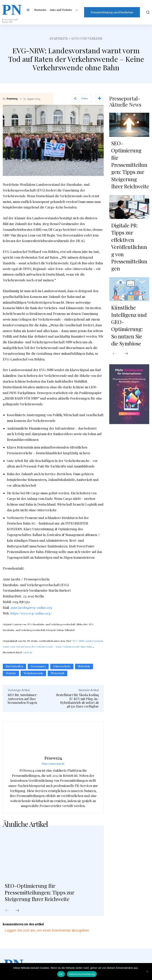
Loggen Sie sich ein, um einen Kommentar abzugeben (47, 930)
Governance (38, 666)
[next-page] (17, 911)
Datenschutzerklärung (82, 974)
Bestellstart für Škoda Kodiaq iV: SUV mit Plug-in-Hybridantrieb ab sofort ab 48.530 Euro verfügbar (77, 701)
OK (61, 974)
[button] (147, 12)
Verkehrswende (33, 673)
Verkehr (11, 673)
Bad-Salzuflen (14, 666)
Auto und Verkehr (87, 38)
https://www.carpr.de (53, 764)
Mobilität (84, 666)
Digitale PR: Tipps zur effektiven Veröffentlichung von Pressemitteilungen (129, 200)
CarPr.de (27, 652)
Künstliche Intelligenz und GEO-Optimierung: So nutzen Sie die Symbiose (130, 254)
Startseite (59, 38)
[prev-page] (7, 911)
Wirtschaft (57, 673)
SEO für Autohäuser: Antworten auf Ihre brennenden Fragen (22, 699)
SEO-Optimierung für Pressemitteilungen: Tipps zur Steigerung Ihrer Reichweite (42, 892)
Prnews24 (12, 99)
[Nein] (147, 972)
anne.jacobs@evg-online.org (31, 608)
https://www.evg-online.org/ (31, 613)
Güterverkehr (62, 666)
